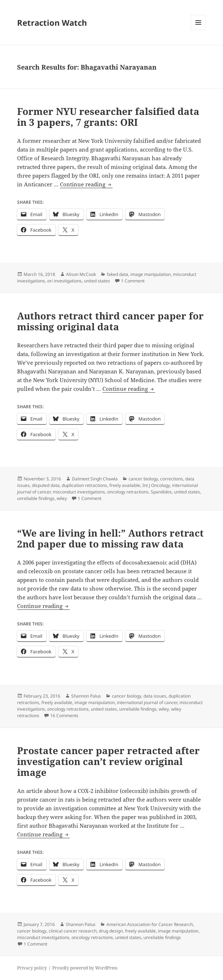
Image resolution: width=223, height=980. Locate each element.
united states (97, 281)
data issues (155, 696)
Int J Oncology (156, 485)
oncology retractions (128, 492)
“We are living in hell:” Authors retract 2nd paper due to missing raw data (110, 538)
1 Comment (133, 281)
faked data (117, 274)
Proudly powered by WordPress (85, 968)
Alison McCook (81, 274)
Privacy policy (32, 968)
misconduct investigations (79, 492)
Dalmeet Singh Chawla (95, 479)
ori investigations (64, 281)
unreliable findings (36, 498)
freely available (125, 485)
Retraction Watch (52, 22)
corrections (172, 479)
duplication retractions (84, 485)
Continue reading (86, 184)
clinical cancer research (73, 931)
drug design (111, 931)
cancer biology (143, 479)
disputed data (46, 485)
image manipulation (151, 274)
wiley (62, 498)
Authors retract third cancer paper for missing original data (110, 321)
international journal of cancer (147, 702)
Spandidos (161, 492)
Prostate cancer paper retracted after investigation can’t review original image (108, 761)
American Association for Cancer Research (150, 924)
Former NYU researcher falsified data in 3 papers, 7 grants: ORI (108, 117)
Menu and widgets (198, 30)
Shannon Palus (86, 696)
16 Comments (64, 716)
